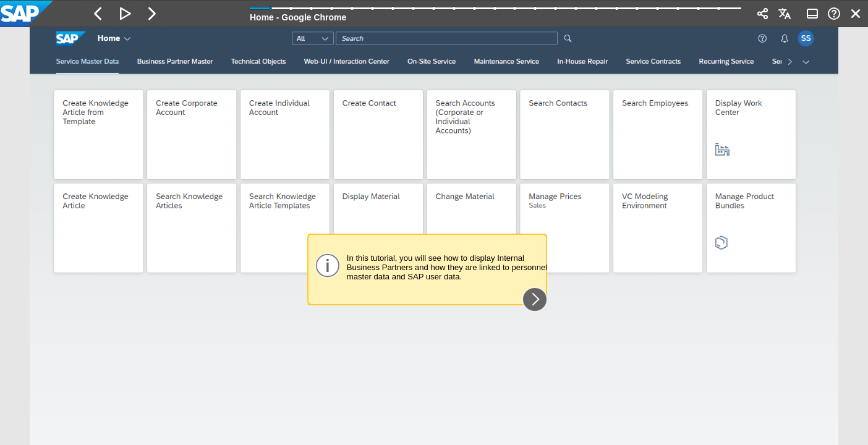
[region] (434, 236)
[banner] (434, 14)
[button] (98, 14)
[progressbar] (496, 12)
